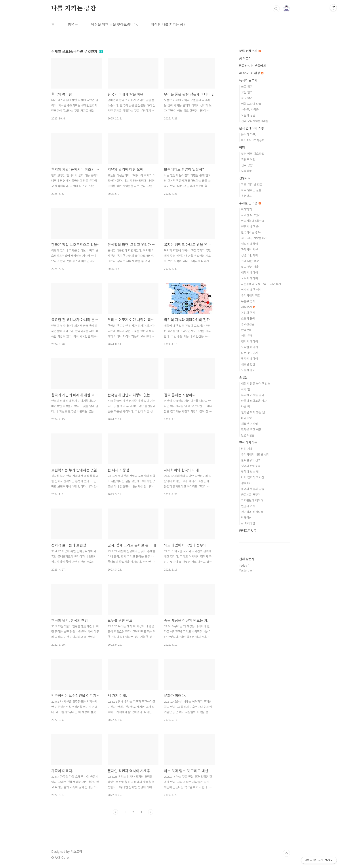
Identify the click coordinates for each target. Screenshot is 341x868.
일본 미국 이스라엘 (253, 154)
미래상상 (246, 517)
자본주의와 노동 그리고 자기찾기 (261, 284)
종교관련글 (248, 324)
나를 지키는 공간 (74, 9)
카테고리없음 (248, 530)
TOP (286, 853)
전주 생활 (247, 165)
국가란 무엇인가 (251, 215)
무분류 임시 (248, 301)
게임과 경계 (248, 313)
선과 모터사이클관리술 (255, 121)
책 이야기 (247, 98)
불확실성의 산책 (251, 460)
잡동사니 (245, 178)
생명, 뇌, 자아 (250, 255)
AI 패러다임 (248, 523)
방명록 (73, 24)
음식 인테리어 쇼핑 (251, 128)
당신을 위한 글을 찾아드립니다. (114, 24)
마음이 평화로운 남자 (254, 401)
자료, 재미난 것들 (252, 184)
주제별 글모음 (250, 203)
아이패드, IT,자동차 (253, 140)
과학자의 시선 (250, 249)
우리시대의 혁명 (251, 295)
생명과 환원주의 (251, 466)
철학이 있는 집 (250, 472)
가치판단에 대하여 (252, 500)
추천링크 (246, 196)
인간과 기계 (248, 506)
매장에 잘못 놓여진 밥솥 (256, 383)
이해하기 (246, 209)
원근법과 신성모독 (252, 512)
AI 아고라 (245, 58)
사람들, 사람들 (250, 109)
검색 (276, 9)
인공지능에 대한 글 (253, 221)
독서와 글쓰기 (248, 80)
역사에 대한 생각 (251, 290)
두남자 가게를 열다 (253, 395)
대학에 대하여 (250, 272)
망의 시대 (247, 449)
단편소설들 (248, 435)
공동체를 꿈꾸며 (251, 495)
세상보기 (248, 307)
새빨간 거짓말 (250, 424)
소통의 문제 (248, 318)
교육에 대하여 (250, 278)
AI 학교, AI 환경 (251, 73)
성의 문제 (247, 336)
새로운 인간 (248, 364)
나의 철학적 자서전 (253, 477)
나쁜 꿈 (246, 406)
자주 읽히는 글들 (251, 190)
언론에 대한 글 (250, 226)
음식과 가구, (249, 134)
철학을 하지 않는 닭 (253, 412)
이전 (115, 812)
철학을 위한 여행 (251, 429)
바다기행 (246, 418)
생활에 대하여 (250, 244)
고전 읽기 (247, 92)
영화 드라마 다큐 (251, 104)
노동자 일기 (248, 370)
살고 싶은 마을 (250, 267)
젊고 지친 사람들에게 (254, 238)
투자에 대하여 (250, 358)
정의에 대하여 (250, 341)
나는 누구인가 (250, 353)
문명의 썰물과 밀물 (253, 489)
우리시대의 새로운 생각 (255, 454)
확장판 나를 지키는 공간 (169, 24)
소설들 (243, 377)
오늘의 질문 (248, 115)
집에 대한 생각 (250, 261)
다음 (151, 812)
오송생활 (246, 171)
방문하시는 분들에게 (252, 66)
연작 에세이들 (248, 442)
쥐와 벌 (246, 389)
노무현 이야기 (250, 347)
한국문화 (246, 330)
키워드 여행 (248, 159)
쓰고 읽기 (247, 86)
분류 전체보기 (250, 51)
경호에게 (246, 483)
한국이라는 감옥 (251, 232)
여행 (242, 147)
